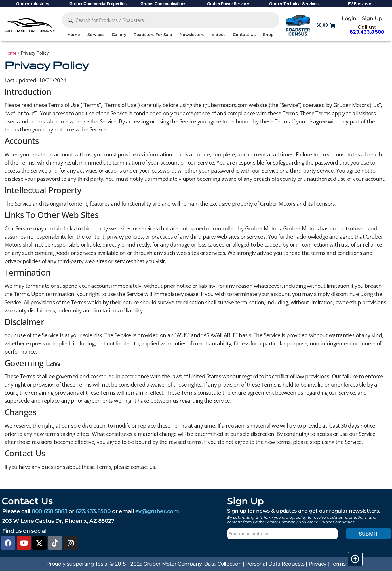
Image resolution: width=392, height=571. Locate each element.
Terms (338, 564)
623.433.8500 (93, 511)
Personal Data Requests (275, 564)
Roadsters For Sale (153, 35)
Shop (268, 35)
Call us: (367, 30)
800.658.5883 (49, 511)
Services (96, 35)
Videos (219, 35)
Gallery (119, 35)
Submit (368, 534)
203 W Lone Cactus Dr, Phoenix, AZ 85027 (58, 521)
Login (349, 18)
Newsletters (192, 35)
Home (74, 35)
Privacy (318, 564)
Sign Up (372, 18)
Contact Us (244, 35)
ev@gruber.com (157, 511)
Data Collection (223, 564)
